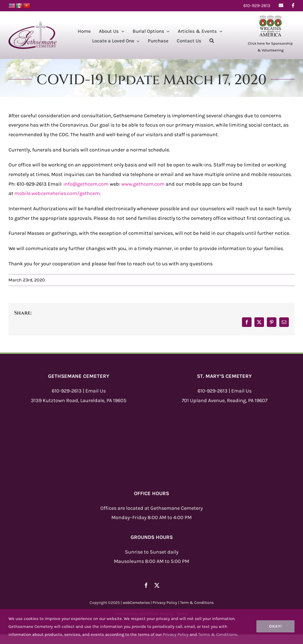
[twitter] (157, 585)
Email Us (96, 391)
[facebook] (146, 585)
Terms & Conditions (218, 634)
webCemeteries (136, 603)
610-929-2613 (67, 391)
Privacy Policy (165, 603)
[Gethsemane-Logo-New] (33, 24)
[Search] (212, 41)
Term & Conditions (197, 603)
